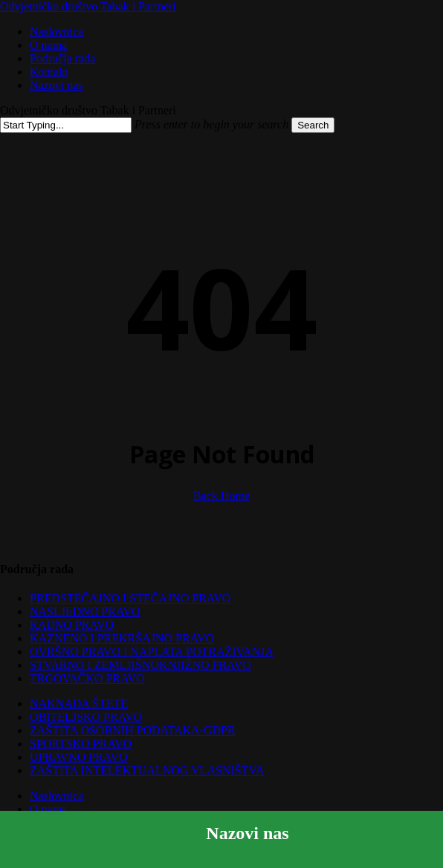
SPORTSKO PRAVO (81, 744)
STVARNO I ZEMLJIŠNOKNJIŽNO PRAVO (140, 665)
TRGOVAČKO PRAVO (87, 678)
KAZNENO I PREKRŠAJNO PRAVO (122, 638)
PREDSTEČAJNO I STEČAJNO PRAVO (130, 598)
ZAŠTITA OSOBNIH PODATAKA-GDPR (133, 730)
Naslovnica (56, 796)
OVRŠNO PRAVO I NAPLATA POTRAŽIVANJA (152, 652)
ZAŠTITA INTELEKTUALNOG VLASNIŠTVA (147, 770)
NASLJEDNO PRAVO (85, 611)
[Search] (66, 125)
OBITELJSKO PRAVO (86, 717)
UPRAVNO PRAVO (78, 757)
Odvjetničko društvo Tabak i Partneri (88, 6)
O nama (48, 809)
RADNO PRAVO (72, 625)
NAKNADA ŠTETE (79, 704)
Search (313, 125)
